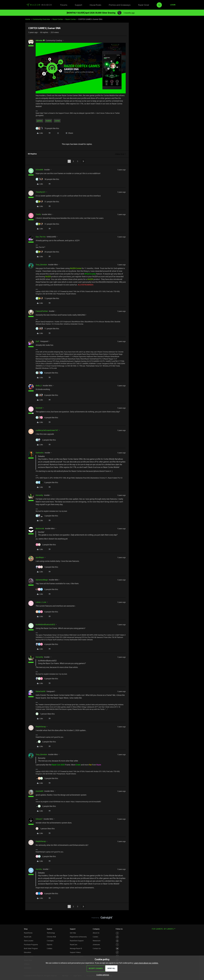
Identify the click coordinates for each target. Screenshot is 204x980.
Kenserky (39, 495)
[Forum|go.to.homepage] (39, 5)
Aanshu (39, 869)
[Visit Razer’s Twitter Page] (117, 945)
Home (28, 19)
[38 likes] (47, 179)
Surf (37, 341)
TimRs (38, 214)
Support (78, 5)
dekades (39, 40)
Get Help (73, 933)
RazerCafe (28, 937)
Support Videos (75, 952)
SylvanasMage (42, 580)
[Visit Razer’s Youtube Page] (117, 949)
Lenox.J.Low (41, 602)
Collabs (50, 948)
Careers (95, 937)
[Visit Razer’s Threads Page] (117, 941)
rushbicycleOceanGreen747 (47, 430)
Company (96, 929)
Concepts (50, 941)
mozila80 (39, 791)
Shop (26, 929)
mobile (48, 121)
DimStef (39, 408)
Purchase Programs (31, 944)
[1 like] (45, 714)
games (40, 121)
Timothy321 (41, 192)
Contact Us (97, 948)
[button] (173, 5)
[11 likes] (47, 329)
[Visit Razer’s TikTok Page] (117, 952)
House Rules (95, 5)
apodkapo (40, 557)
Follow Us (119, 929)
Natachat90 (41, 691)
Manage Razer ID (76, 948)
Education (28, 952)
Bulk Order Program (31, 948)
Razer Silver (144, 5)
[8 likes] (47, 373)
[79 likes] (47, 128)
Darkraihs (40, 453)
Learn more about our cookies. (146, 963)
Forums (64, 5)
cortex (57, 121)
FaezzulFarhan (42, 311)
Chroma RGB (51, 937)
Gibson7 (39, 819)
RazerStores (28, 933)
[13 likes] (47, 298)
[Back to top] (199, 915)
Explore (49, 929)
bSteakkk (39, 170)
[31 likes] (47, 202)
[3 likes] (47, 516)
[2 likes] (46, 440)
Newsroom (97, 941)
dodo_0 (39, 385)
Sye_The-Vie (41, 237)
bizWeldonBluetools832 (45, 624)
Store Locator (29, 941)
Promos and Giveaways (120, 5)
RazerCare (74, 944)
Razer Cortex (58, 19)
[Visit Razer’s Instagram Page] (117, 937)
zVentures (96, 944)
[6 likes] (47, 893)
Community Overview (41, 19)
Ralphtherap (41, 727)
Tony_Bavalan (41, 265)
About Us (96, 933)
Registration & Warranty (78, 937)
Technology (51, 933)
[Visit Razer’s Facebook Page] (117, 933)
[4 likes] (47, 417)
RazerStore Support (77, 941)
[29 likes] (47, 252)
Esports (50, 944)
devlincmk (40, 528)
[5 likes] (47, 482)
